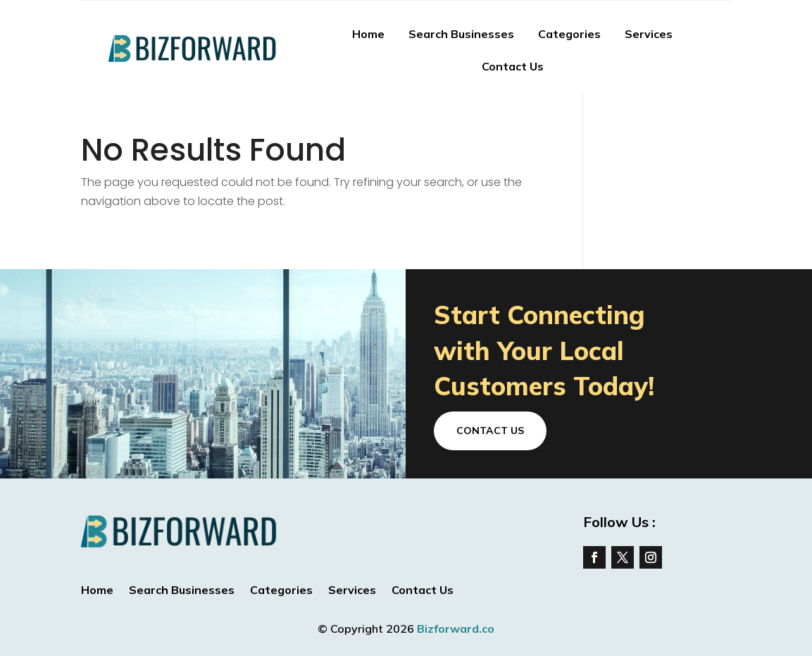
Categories (569, 34)
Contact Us (513, 66)
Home (368, 34)
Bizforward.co (456, 629)
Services (649, 34)
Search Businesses (461, 34)
